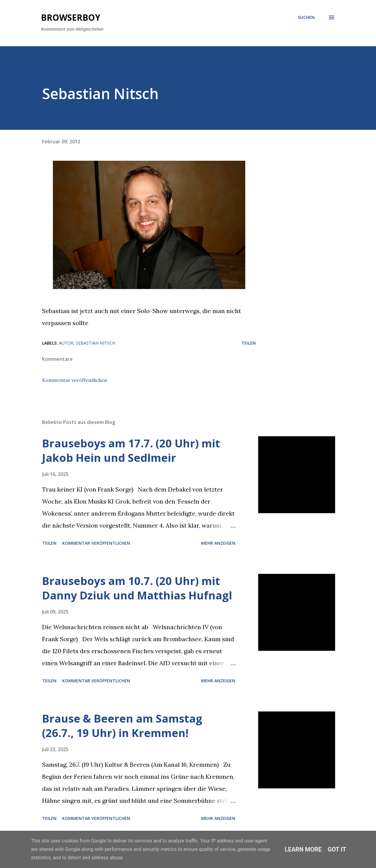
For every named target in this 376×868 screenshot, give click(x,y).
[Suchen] (306, 17)
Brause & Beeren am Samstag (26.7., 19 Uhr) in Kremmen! (122, 726)
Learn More (303, 849)
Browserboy (71, 17)
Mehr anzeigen (218, 543)
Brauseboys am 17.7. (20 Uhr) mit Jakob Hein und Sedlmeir (131, 451)
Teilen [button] (249, 343)
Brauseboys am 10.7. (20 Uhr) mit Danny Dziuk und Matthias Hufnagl (137, 588)
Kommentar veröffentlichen (75, 380)
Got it (337, 849)
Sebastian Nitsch (95, 343)
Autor (66, 343)
